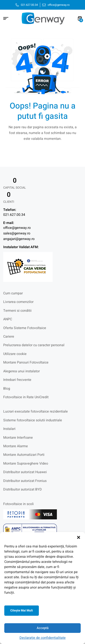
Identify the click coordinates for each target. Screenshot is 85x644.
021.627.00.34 (14, 215)
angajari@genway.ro (19, 239)
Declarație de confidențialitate (43, 638)
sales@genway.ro (17, 233)
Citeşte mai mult (22, 610)
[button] (79, 537)
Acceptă (43, 628)
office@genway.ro (17, 228)
